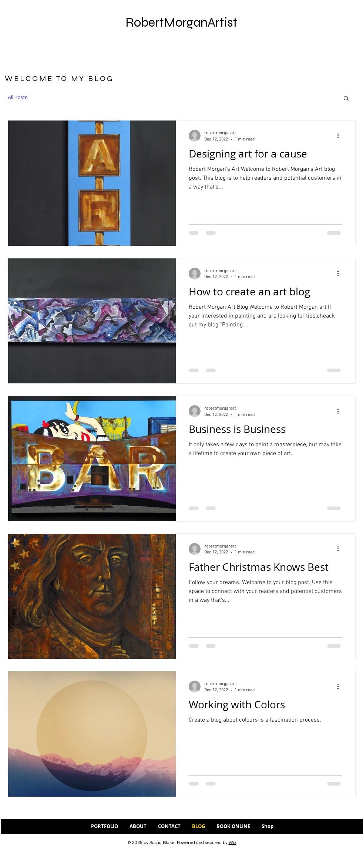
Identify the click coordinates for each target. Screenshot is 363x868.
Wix (233, 843)
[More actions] (341, 136)
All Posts (18, 98)
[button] (346, 99)
